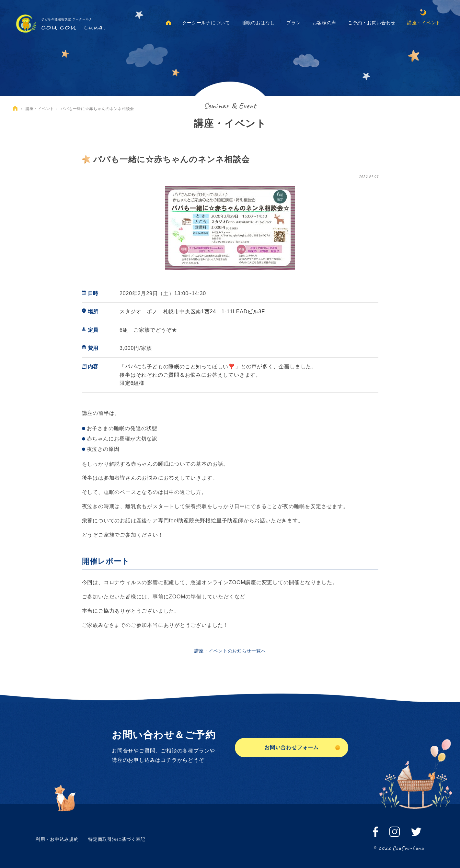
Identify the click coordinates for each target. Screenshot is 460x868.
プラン (293, 23)
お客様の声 (325, 23)
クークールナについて (206, 23)
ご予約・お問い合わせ (372, 23)
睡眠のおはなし (258, 23)
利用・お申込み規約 (57, 839)
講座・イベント (424, 23)
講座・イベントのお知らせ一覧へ (230, 651)
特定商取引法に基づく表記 (117, 839)
